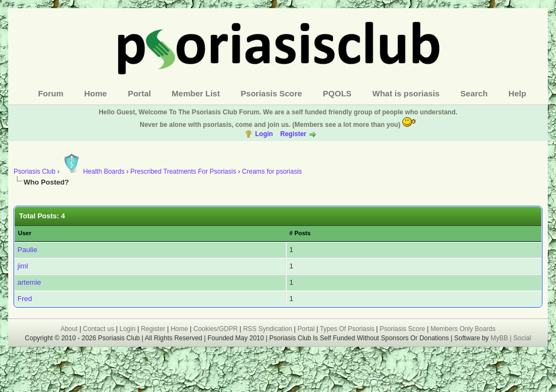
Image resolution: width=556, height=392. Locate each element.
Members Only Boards (463, 329)
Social (522, 338)
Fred (25, 299)
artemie (29, 282)
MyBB (500, 338)
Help (518, 93)
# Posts (300, 233)
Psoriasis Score (272, 93)
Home (96, 93)
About (69, 329)
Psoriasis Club (35, 171)
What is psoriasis (406, 93)
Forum (51, 93)
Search (474, 93)
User (25, 233)
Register (293, 134)
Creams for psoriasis (272, 171)
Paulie (27, 250)
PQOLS (337, 93)
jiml (23, 266)
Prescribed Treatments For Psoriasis (183, 171)
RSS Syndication (268, 329)
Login (264, 134)
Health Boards (93, 171)
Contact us (98, 329)
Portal (139, 93)
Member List (196, 93)
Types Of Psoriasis (347, 329)
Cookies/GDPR (216, 329)
